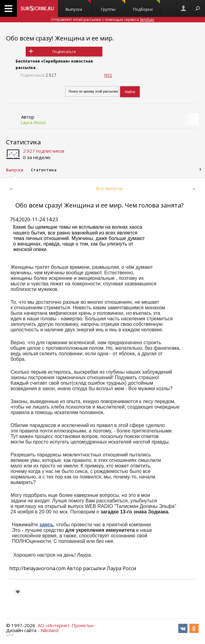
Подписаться (64, 52)
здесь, (47, 525)
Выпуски (78, 6)
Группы (113, 6)
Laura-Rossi (33, 122)
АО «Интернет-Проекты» (66, 625)
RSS (108, 75)
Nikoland (50, 630)
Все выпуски (109, 188)
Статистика (23, 142)
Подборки (146, 6)
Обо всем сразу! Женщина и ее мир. (60, 38)
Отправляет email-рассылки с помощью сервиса (102, 19)
